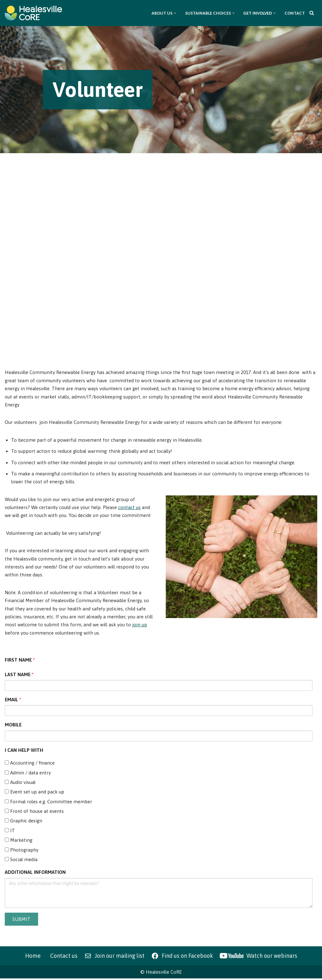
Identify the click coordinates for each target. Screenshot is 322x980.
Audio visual (20, 783)
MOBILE (13, 726)
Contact (295, 13)
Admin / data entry (28, 774)
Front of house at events (34, 812)
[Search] (312, 13)
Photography (22, 851)
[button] (175, 13)
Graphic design (23, 822)
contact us (129, 508)
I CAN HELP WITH (24, 751)
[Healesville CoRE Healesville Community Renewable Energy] (33, 13)
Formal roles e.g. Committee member (48, 803)
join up (140, 626)
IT (10, 832)
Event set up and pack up (34, 793)
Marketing (19, 841)
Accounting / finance (30, 764)
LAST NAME (19, 675)
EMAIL (13, 701)
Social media (21, 861)
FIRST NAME (20, 661)
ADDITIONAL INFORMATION (35, 874)
